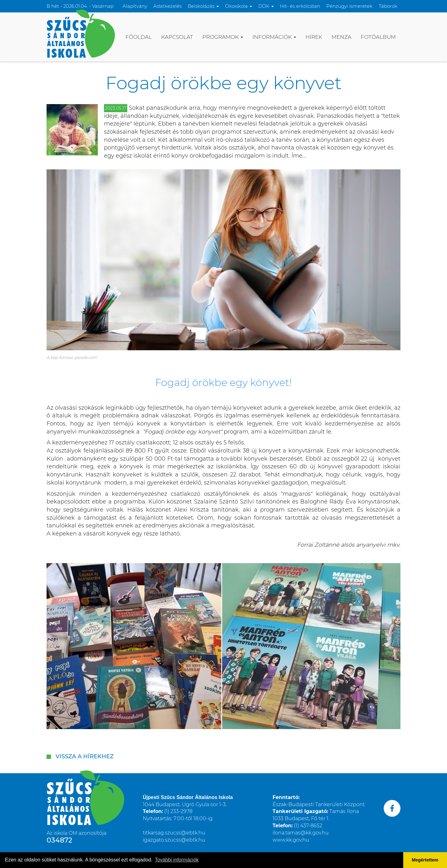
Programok (223, 37)
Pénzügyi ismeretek (349, 6)
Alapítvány (135, 6)
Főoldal (139, 37)
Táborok (388, 6)
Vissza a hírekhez (85, 756)
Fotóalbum (378, 37)
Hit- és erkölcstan (300, 6)
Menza (341, 37)
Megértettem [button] (425, 860)
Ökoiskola (239, 6)
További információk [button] (177, 860)
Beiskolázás (203, 6)
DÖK (266, 6)
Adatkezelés (167, 6)
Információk (274, 37)
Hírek (314, 37)
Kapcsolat (177, 37)
